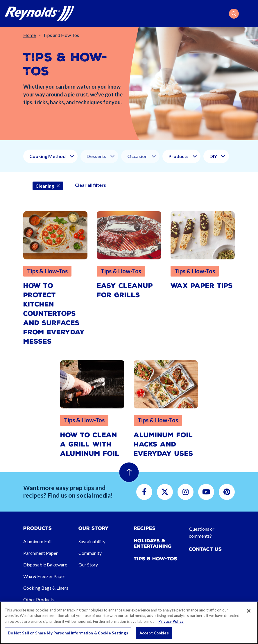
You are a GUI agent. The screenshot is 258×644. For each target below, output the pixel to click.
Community (90, 553)
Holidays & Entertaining (153, 543)
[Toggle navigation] (250, 14)
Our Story (88, 565)
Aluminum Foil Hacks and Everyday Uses (163, 444)
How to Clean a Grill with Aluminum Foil (90, 444)
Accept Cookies (154, 633)
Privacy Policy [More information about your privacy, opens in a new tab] (171, 621)
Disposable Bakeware (45, 565)
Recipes (145, 528)
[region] (129, 623)
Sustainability (92, 541)
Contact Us (205, 549)
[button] (234, 14)
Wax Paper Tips (202, 286)
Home (29, 35)
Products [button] (179, 156)
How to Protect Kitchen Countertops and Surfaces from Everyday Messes (54, 314)
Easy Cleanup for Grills (125, 290)
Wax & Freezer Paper (44, 576)
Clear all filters (91, 185)
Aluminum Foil (37, 541)
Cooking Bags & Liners (46, 588)
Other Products (39, 599)
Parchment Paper (41, 553)
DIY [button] (213, 156)
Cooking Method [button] (48, 156)
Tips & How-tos (155, 559)
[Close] (249, 611)
